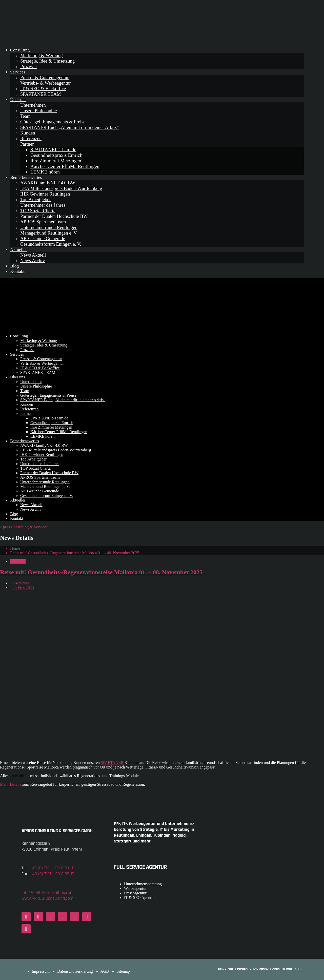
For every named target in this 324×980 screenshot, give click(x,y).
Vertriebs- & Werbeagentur (46, 83)
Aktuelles (19, 249)
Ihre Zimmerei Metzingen (56, 161)
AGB (105, 971)
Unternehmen (33, 105)
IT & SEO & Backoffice (43, 89)
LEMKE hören (45, 172)
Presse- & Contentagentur (44, 77)
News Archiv (33, 261)
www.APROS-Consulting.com (47, 898)
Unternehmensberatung (143, 884)
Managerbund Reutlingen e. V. (49, 233)
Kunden (28, 133)
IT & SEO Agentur (139, 898)
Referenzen (31, 138)
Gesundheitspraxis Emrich (56, 155)
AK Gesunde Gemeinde (43, 238)
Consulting (20, 50)
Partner (27, 144)
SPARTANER (112, 763)
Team (25, 116)
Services (18, 72)
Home (15, 548)
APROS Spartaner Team (43, 222)
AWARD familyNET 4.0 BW (48, 183)
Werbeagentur (135, 888)
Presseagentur (135, 893)
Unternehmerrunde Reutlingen (49, 227)
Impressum (41, 971)
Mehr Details (11, 784)
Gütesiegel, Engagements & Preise (53, 122)
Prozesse (28, 66)
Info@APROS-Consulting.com (48, 892)
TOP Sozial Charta (38, 211)
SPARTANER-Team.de (53, 150)
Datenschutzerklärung (75, 971)
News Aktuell (33, 255)
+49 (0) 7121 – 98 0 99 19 (52, 874)
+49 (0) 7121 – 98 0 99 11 (51, 868)
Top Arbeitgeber (36, 199)
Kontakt (17, 271)
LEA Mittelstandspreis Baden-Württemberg (61, 188)
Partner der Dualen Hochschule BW (54, 216)
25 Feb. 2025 (22, 588)
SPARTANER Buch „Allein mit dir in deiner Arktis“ (69, 127)
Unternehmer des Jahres (43, 205)
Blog (14, 266)
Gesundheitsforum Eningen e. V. (51, 244)
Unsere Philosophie (39, 111)
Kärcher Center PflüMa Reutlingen (65, 166)
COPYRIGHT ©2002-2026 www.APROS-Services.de (260, 969)
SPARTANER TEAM (40, 94)
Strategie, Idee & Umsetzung (47, 61)
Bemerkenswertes (26, 177)
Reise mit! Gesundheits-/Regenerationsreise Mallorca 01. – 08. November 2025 (101, 572)
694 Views (19, 583)
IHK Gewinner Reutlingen (45, 194)
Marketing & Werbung (42, 55)
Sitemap (123, 971)
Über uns (18, 100)
